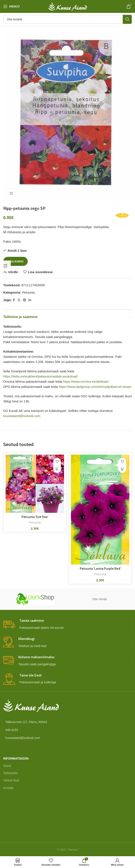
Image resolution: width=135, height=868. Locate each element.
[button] (57, 469)
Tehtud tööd (11, 780)
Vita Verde (100, 599)
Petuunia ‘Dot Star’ (35, 517)
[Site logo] (68, 6)
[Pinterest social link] (25, 300)
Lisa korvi (15, 261)
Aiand (7, 766)
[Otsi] (67, 19)
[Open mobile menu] (12, 6)
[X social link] (19, 300)
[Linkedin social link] (30, 300)
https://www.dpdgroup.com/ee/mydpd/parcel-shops (95, 387)
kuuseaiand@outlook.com (22, 416)
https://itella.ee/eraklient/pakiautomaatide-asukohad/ (40, 376)
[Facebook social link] (14, 300)
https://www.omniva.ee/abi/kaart (86, 381)
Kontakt (8, 788)
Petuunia (28, 292)
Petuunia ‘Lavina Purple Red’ (100, 569)
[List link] (67, 730)
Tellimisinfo (11, 773)
